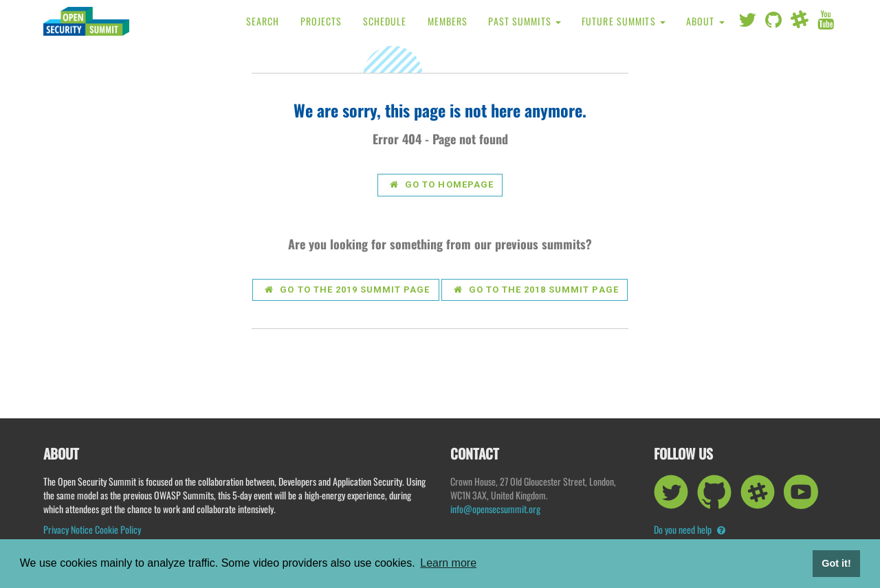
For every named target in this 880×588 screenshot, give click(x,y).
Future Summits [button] (624, 21)
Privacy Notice (68, 529)
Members (448, 21)
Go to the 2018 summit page (536, 290)
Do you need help (690, 529)
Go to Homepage (442, 184)
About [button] (705, 21)
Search (263, 21)
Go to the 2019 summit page (347, 290)
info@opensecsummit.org (495, 509)
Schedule (385, 21)
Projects (321, 21)
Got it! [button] (836, 563)
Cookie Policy (118, 529)
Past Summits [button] (525, 21)
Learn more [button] (448, 563)
